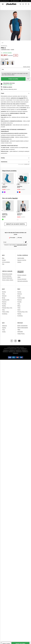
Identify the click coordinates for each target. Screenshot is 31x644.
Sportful (4, 46)
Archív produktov (6, 262)
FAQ (3, 264)
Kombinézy (5, 314)
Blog (3, 258)
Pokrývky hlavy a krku (7, 308)
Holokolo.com (12, 352)
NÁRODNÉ (20, 332)
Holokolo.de (19, 352)
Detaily (3, 158)
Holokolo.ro (25, 350)
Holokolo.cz (6, 350)
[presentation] (2, 183)
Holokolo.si (5, 352)
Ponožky (4, 304)
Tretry (4, 330)
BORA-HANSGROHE (22, 326)
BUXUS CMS (13, 349)
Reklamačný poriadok (7, 274)
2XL (3, 69)
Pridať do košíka (13, 79)
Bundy (4, 298)
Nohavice (4, 296)
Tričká (19, 308)
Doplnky (4, 328)
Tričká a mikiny (6, 312)
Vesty (3, 310)
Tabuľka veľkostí (27, 67)
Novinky (4, 292)
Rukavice (4, 302)
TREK (19, 330)
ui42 (19, 349)
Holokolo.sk (23, 349)
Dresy (3, 294)
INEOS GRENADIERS (23, 328)
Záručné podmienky (7, 276)
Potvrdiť (26, 242)
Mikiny (19, 306)
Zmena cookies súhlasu (8, 280)
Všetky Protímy (21, 334)
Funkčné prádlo (6, 300)
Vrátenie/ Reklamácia (7, 278)
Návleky (4, 306)
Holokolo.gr (16, 353)
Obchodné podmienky (22, 281)
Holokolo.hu (18, 350)
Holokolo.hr (25, 352)
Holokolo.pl (12, 350)
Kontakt (4, 260)
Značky (4, 332)
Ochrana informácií (22, 279)
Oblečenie (5, 326)
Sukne (19, 310)
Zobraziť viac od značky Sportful (15, 224)
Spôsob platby (21, 258)
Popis (3, 93)
